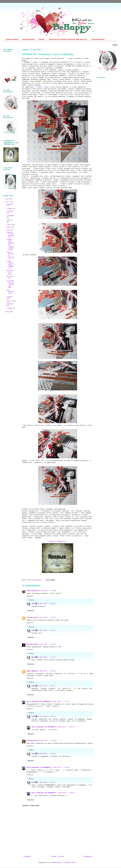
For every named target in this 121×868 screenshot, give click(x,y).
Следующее (27, 856)
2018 (8, 199)
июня (9, 227)
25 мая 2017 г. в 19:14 (47, 716)
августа (10, 220)
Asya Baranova (32, 617)
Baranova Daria (32, 741)
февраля (10, 304)
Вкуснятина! (10, 277)
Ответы (31, 600)
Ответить (30, 596)
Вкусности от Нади (10, 272)
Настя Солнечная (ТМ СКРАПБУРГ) (39, 702)
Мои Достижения (29, 39)
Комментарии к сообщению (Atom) (64, 863)
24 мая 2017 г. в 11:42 (47, 630)
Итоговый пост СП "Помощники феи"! (10, 284)
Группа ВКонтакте (98, 39)
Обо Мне (42, 39)
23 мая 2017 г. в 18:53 (48, 591)
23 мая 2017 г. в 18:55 (47, 604)
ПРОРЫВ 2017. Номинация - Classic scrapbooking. (10, 245)
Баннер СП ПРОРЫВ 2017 (58, 541)
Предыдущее (88, 856)
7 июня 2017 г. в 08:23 (47, 782)
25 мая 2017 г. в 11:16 (61, 702)
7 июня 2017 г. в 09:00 (66, 793)
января (10, 308)
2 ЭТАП (38, 87)
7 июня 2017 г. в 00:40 (61, 767)
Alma (33, 604)
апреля (10, 297)
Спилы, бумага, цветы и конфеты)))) (10, 265)
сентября (10, 216)
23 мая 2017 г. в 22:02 (47, 644)
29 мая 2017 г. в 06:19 (66, 727)
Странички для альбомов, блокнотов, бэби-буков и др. (68, 39)
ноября (10, 209)
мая (9, 230)
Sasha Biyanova (32, 591)
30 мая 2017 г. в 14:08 (47, 754)
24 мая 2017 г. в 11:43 (47, 657)
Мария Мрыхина (32, 671)
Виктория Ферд (32, 644)
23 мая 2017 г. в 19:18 (47, 617)
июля (9, 224)
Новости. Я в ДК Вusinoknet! (10, 235)
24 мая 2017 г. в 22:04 (47, 671)
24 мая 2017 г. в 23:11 (47, 686)
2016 (8, 312)
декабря (10, 204)
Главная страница (12, 39)
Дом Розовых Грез (10, 292)
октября (10, 211)
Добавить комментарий (31, 806)
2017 (8, 202)
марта (10, 301)
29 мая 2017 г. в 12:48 (48, 741)
